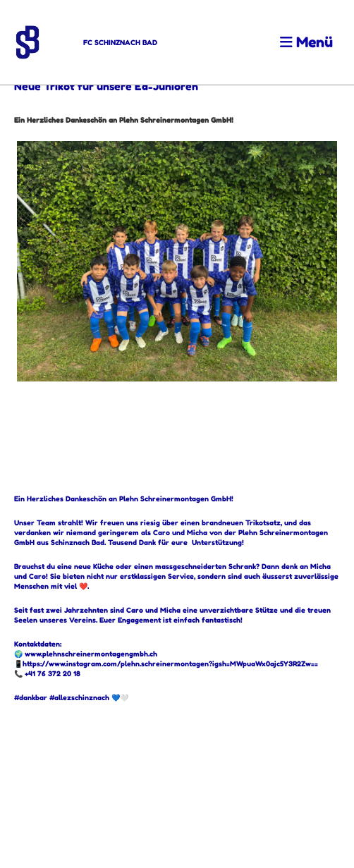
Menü (306, 42)
